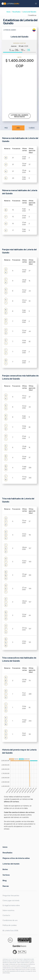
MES (6, 128)
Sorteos (6, 875)
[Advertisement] (19, 89)
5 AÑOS (32, 128)
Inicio (8, 12)
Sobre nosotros (8, 910)
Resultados (16, 12)
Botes (5, 869)
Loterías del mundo (11, 864)
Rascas (6, 886)
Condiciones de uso (10, 920)
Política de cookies (10, 925)
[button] (36, 4)
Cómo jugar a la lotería (11, 900)
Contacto (6, 915)
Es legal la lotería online (11, 905)
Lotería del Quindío (29, 12)
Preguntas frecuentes (11, 896)
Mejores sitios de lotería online (16, 858)
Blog (5, 880)
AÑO (18, 128)
